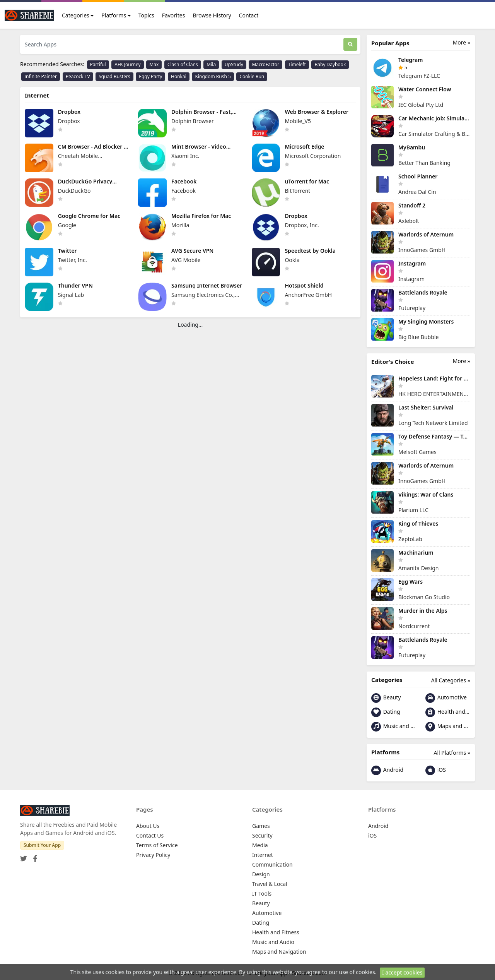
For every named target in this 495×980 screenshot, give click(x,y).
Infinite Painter (41, 76)
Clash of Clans (183, 64)
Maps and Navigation (448, 727)
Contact (249, 15)
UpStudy (234, 64)
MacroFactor (265, 64)
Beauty (386, 698)
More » (462, 42)
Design (261, 874)
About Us (148, 826)
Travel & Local (270, 884)
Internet (263, 855)
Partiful (98, 64)
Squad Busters (114, 76)
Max (154, 64)
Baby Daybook (330, 64)
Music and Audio (394, 727)
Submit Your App (42, 845)
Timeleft (297, 64)
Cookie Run (252, 76)
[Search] (350, 44)
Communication (272, 864)
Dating (386, 712)
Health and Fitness (448, 712)
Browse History (212, 15)
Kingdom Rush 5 (213, 76)
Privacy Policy (153, 855)
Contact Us (150, 835)
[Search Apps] (182, 44)
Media (260, 845)
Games (261, 826)
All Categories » (451, 680)
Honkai (179, 76)
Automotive (446, 698)
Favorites (174, 15)
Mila (211, 64)
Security (262, 835)
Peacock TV (78, 76)
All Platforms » (452, 753)
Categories (76, 15)
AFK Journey (127, 64)
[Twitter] (24, 856)
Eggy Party (150, 76)
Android (387, 770)
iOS (436, 770)
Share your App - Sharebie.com (288, 973)
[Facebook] (34, 856)
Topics (146, 15)
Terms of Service (157, 845)
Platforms (114, 15)
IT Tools (262, 893)
